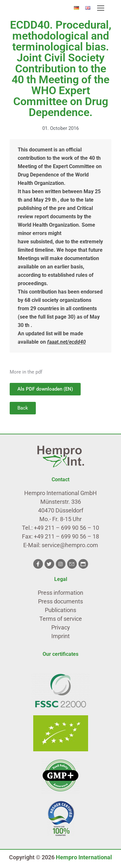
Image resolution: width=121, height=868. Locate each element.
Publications (60, 610)
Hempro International (84, 857)
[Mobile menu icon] (101, 8)
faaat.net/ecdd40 (66, 342)
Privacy (61, 627)
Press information (60, 593)
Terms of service (61, 619)
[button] (23, 408)
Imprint (60, 636)
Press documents (60, 601)
